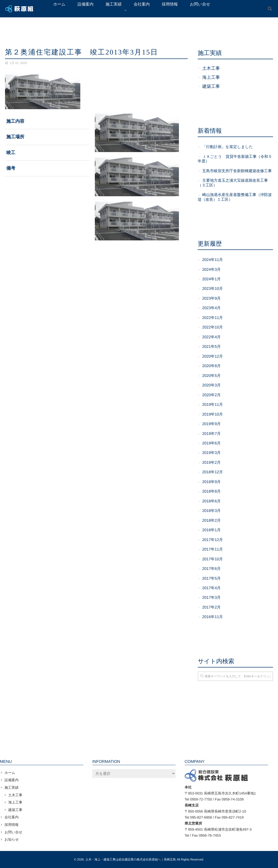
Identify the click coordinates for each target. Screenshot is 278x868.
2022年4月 (212, 337)
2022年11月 (213, 318)
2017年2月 (212, 607)
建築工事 (211, 86)
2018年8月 (212, 491)
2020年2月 (212, 395)
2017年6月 (212, 569)
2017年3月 (212, 598)
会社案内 (12, 817)
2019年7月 (212, 434)
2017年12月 (213, 540)
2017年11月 (213, 549)
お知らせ (12, 839)
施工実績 (12, 787)
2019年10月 (213, 414)
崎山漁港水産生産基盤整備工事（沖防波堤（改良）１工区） (235, 197)
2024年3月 (212, 270)
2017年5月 (212, 579)
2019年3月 (212, 453)
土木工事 (211, 68)
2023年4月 (212, 308)
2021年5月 (212, 347)
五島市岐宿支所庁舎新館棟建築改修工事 (237, 171)
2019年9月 (212, 424)
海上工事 (211, 77)
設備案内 (12, 780)
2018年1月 (212, 530)
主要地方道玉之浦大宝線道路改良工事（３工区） (233, 183)
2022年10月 (213, 327)
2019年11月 (213, 405)
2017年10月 (213, 559)
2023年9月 (212, 298)
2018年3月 (212, 511)
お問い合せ (13, 832)
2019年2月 (212, 463)
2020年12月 (213, 356)
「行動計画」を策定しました (228, 147)
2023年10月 (213, 289)
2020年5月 (212, 376)
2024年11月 (213, 260)
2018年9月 (212, 482)
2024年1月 (212, 279)
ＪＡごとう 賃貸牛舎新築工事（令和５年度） (235, 159)
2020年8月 (212, 366)
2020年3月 (212, 385)
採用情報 (12, 825)
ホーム (10, 773)
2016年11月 (213, 617)
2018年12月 (213, 472)
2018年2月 (212, 521)
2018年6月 (212, 501)
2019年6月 (212, 443)
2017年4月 (212, 588)
